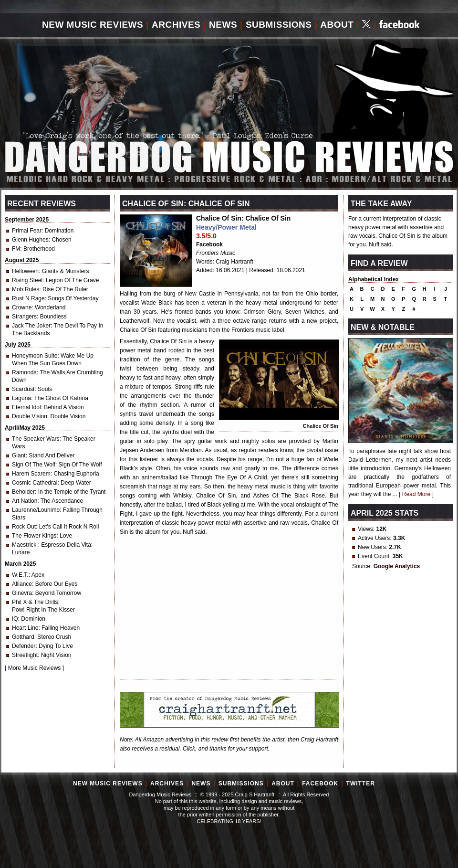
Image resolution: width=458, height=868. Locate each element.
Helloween (25, 271)
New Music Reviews (93, 25)
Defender (24, 646)
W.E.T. (20, 575)
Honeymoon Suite (35, 356)
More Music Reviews (35, 668)
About (337, 25)
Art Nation (25, 501)
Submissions (279, 25)
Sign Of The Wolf (34, 465)
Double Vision (30, 416)
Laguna (21, 398)
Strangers (24, 317)
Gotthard (23, 637)
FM (16, 249)
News (223, 25)
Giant (19, 455)
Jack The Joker (31, 326)
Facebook (209, 244)
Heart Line (25, 628)
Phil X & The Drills (35, 602)
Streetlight (25, 655)
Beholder (23, 492)
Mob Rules (26, 289)
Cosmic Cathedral (35, 483)
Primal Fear (27, 231)
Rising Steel (27, 280)
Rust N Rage (28, 298)
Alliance (22, 584)
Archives (176, 25)
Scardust (23, 389)
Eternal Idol (26, 407)
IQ (15, 619)
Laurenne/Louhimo (36, 510)
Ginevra (22, 593)
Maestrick (25, 545)
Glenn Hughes (30, 240)
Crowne (22, 307)
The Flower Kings (34, 536)
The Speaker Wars (36, 439)
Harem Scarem (31, 474)
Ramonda (24, 372)
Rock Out (24, 527)
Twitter (361, 783)
